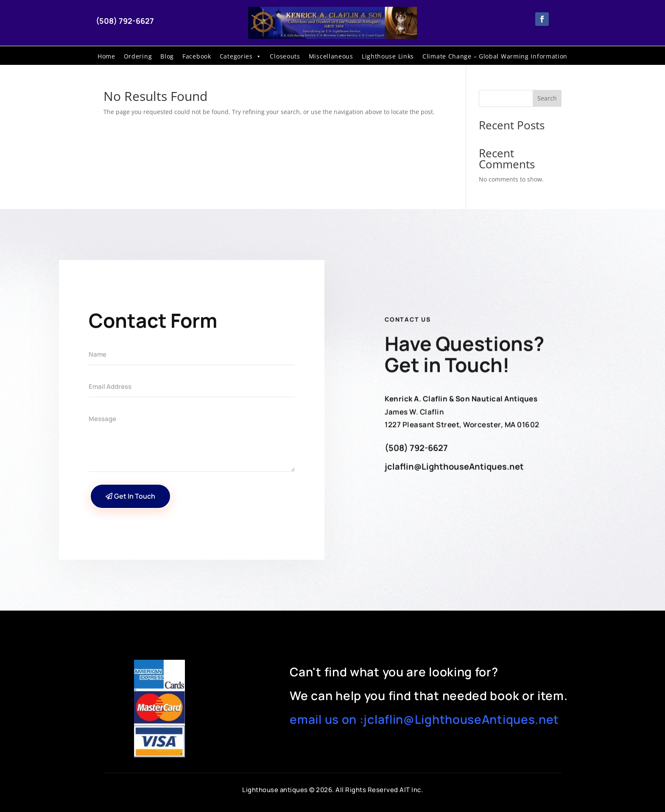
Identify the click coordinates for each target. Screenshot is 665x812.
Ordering (138, 56)
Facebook (197, 56)
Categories (241, 56)
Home (106, 56)
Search (547, 98)
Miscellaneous (331, 56)
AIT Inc (410, 790)
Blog (167, 56)
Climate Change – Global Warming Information (495, 56)
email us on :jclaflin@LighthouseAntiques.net (424, 719)
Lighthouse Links (388, 56)
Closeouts (285, 56)
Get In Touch (135, 496)
